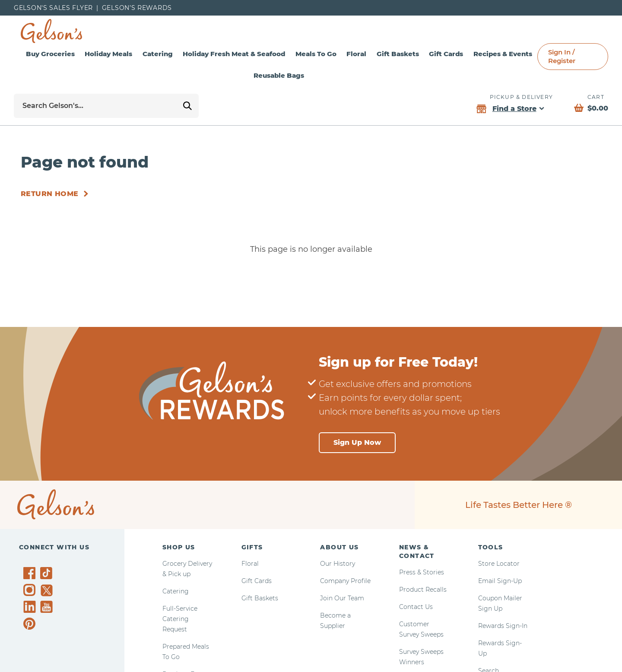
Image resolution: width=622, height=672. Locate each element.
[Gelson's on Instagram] (31, 590)
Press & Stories (422, 572)
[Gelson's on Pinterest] (31, 624)
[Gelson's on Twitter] (48, 590)
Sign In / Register (562, 56)
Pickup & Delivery (521, 97)
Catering (158, 54)
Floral (356, 54)
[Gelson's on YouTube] (48, 609)
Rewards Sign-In (503, 626)
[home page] (51, 31)
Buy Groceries (50, 54)
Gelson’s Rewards (137, 8)
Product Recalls (423, 590)
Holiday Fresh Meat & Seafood (234, 54)
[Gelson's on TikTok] (48, 575)
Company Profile (345, 581)
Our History (338, 564)
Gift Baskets (398, 54)
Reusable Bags (279, 75)
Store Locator (499, 564)
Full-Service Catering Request (180, 619)
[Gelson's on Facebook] (31, 573)
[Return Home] (56, 194)
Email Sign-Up (500, 581)
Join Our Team (342, 598)
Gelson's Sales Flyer (53, 8)
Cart (596, 97)
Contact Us (416, 607)
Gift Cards (446, 54)
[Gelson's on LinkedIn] (31, 607)
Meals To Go (316, 54)
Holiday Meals (108, 54)
